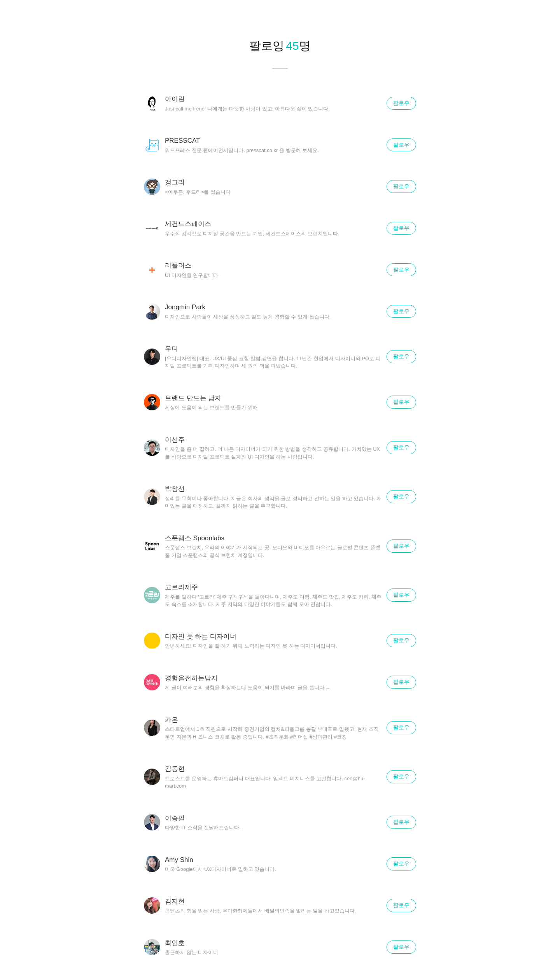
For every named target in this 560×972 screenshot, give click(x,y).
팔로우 (401, 103)
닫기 (544, 16)
